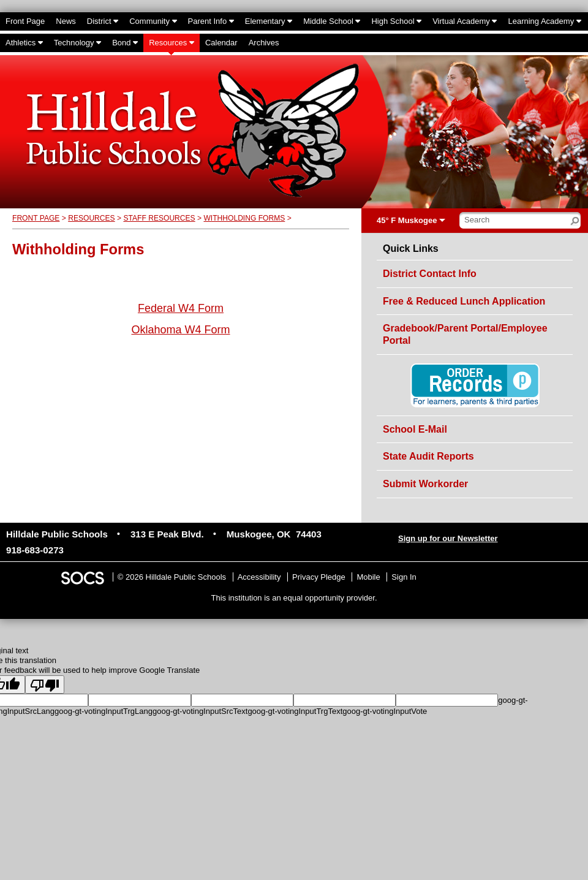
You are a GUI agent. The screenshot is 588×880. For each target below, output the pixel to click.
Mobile (368, 577)
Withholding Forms (244, 218)
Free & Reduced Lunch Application (464, 301)
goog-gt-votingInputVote (385, 711)
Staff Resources (159, 218)
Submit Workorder (425, 484)
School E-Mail (415, 429)
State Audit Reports (428, 456)
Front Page (36, 218)
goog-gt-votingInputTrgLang (104, 711)
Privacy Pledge (319, 577)
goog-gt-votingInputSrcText (200, 711)
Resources (92, 218)
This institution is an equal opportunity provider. (294, 598)
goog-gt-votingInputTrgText (295, 711)
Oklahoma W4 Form (180, 330)
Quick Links (411, 249)
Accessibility (259, 577)
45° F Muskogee (407, 220)
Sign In (404, 577)
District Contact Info (430, 274)
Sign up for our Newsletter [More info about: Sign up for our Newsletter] (448, 538)
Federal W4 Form (181, 308)
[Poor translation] (45, 685)
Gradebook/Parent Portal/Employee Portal (465, 334)
